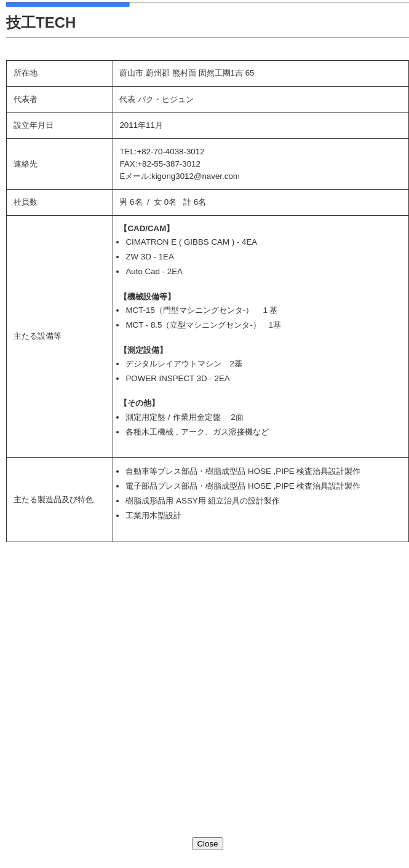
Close (207, 844)
